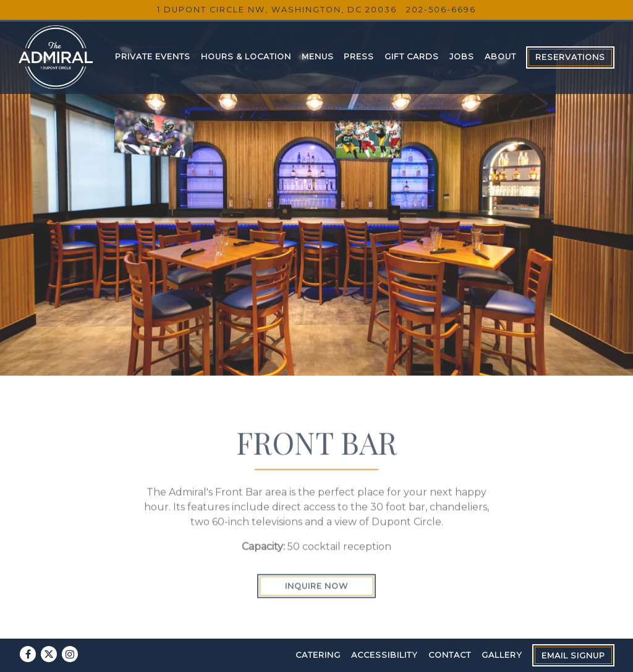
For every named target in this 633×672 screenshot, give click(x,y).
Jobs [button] (462, 57)
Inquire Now (316, 575)
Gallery (502, 655)
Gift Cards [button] (412, 57)
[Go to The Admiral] (277, 10)
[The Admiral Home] (56, 57)
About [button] (500, 57)
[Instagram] (70, 654)
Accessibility (384, 655)
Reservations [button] (570, 57)
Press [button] (359, 57)
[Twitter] (49, 654)
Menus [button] (318, 57)
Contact (450, 655)
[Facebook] (28, 654)
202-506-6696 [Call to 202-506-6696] (441, 10)
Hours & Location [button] (246, 57)
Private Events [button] (153, 57)
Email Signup (573, 656)
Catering (318, 655)
